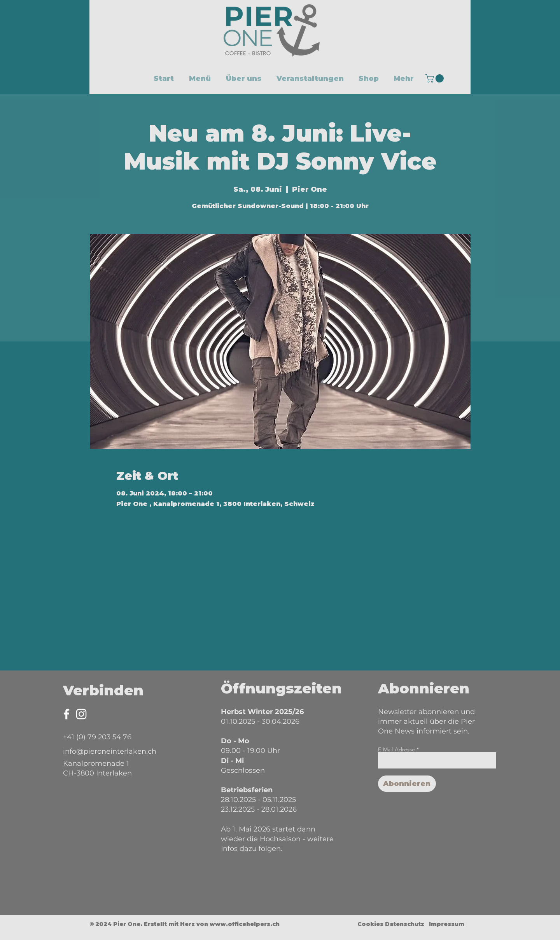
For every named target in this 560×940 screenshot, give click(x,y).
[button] (436, 78)
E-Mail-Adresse (396, 749)
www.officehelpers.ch (245, 924)
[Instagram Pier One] (81, 714)
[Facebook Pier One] (66, 714)
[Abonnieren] (407, 784)
